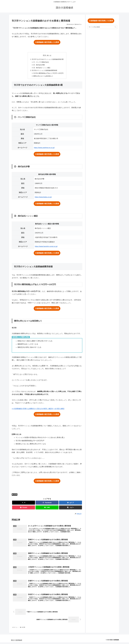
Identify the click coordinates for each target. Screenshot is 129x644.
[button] (70, 508)
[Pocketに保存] (24, 508)
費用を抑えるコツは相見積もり (43, 77)
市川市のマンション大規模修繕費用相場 (44, 71)
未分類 (15, 495)
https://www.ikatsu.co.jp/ (43, 198)
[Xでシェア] (24, 503)
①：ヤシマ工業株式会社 (41, 62)
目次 (44, 55)
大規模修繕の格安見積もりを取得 (47, 42)
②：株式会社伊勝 (39, 65)
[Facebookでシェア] (47, 503)
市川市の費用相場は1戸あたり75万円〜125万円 (48, 74)
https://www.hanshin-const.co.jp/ (46, 247)
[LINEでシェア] (47, 508)
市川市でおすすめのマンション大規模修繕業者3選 (48, 59)
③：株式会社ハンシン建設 (42, 68)
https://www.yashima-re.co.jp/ (44, 148)
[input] (103, 27)
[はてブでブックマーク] (70, 503)
